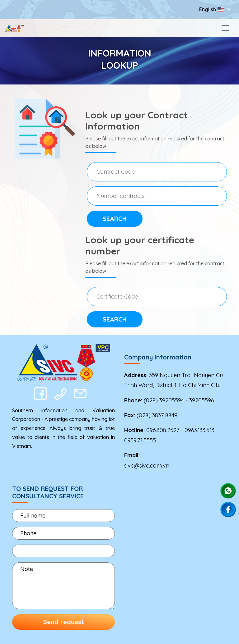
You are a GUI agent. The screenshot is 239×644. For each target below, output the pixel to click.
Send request (64, 622)
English (212, 9)
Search (115, 219)
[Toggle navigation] (225, 28)
